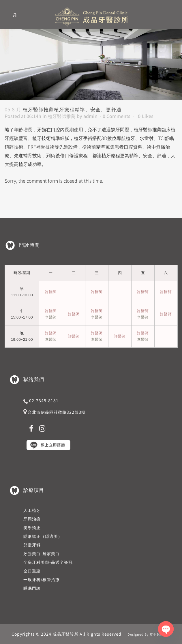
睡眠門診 (32, 588)
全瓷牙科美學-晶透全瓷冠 (48, 562)
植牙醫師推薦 (62, 116)
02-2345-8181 (44, 400)
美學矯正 (32, 527)
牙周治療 (32, 519)
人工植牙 (32, 510)
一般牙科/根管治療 (42, 579)
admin (90, 116)
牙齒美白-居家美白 (42, 553)
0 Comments (117, 116)
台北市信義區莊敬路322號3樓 (57, 412)
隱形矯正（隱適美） (43, 536)
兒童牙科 (32, 545)
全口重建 (32, 571)
